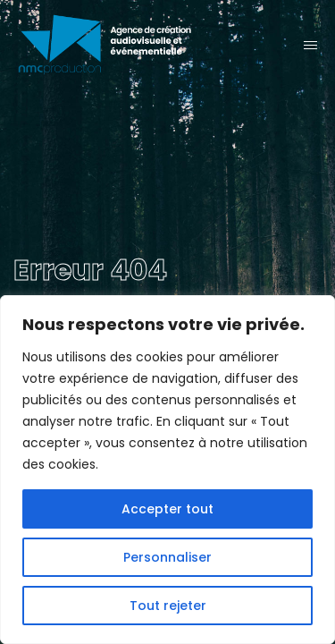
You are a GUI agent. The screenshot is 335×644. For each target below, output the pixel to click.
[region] (167, 470)
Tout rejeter (168, 606)
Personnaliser (167, 557)
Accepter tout (167, 509)
